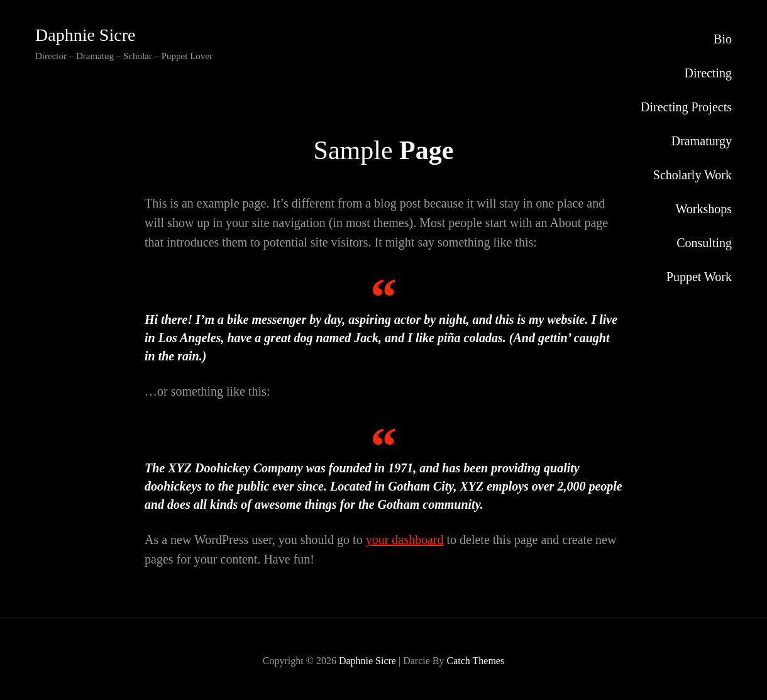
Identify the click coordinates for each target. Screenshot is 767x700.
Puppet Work (699, 277)
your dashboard (405, 540)
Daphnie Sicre (85, 35)
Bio (723, 39)
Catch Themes (475, 661)
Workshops (704, 209)
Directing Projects (686, 107)
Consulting (704, 243)
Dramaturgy (702, 141)
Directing (708, 73)
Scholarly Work (693, 175)
